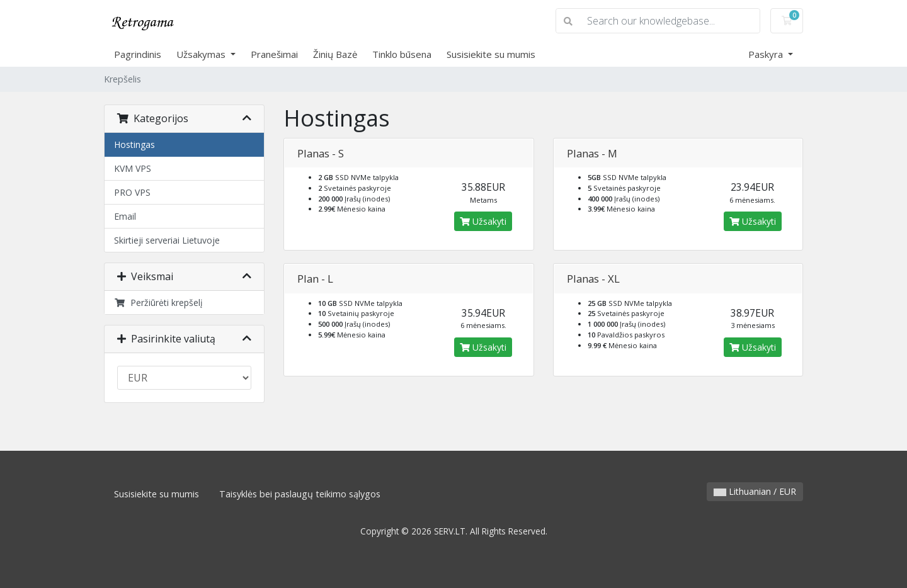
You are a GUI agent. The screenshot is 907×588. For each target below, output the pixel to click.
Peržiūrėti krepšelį (158, 302)
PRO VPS (132, 192)
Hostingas (134, 144)
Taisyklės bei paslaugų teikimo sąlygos (300, 494)
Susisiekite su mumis (491, 54)
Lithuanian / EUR (755, 491)
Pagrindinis (138, 54)
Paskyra (767, 54)
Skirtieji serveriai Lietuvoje (167, 240)
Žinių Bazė (335, 54)
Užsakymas (202, 54)
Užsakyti (483, 221)
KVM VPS (133, 168)
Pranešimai (274, 54)
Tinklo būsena (402, 54)
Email (125, 216)
